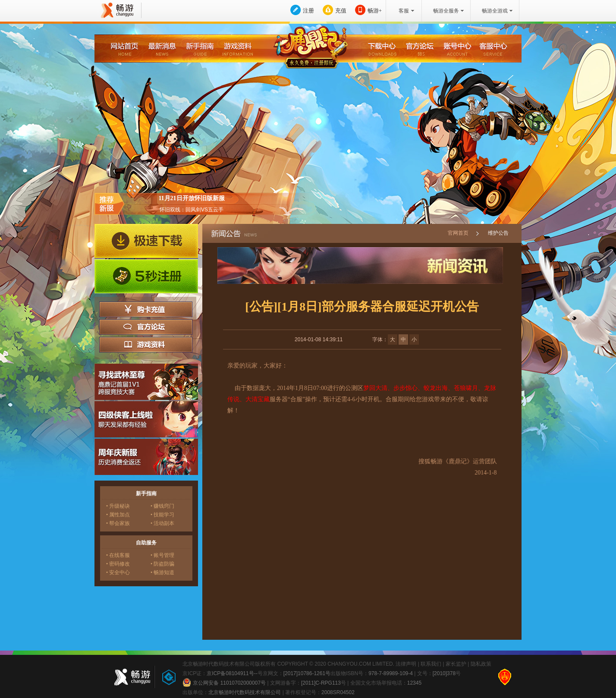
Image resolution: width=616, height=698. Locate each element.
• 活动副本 (162, 523)
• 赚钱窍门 (162, 506)
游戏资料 (146, 345)
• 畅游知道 (162, 572)
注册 (308, 11)
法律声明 (406, 664)
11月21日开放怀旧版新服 (191, 198)
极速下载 (146, 241)
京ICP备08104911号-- (232, 673)
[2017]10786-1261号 (307, 673)
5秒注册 (146, 277)
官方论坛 (146, 327)
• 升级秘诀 (118, 506)
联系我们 (431, 664)
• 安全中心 (118, 572)
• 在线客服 (118, 555)
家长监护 (456, 664)
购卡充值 (146, 309)
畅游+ (375, 11)
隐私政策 (481, 664)
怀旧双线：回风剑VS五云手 (192, 210)
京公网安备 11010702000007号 (224, 682)
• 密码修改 (118, 564)
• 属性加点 (118, 515)
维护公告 (498, 233)
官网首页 (458, 233)
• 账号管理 (162, 555)
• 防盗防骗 (162, 564)
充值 (341, 11)
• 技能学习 (162, 515)
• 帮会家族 (118, 523)
